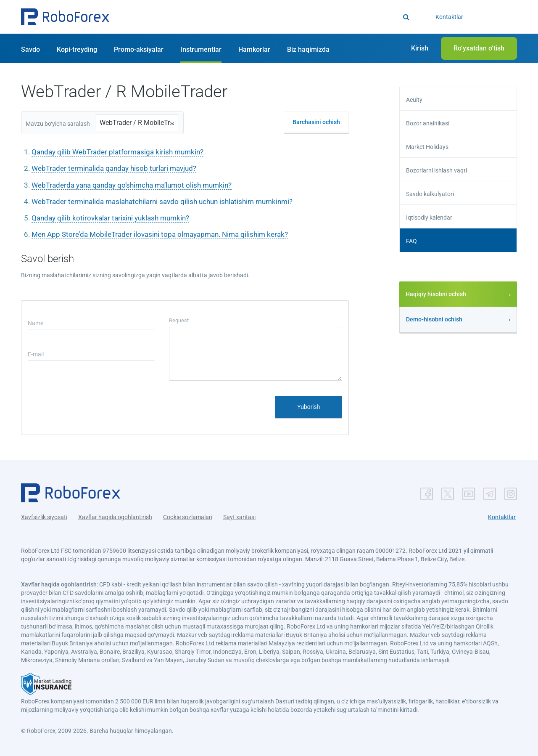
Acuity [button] (414, 100)
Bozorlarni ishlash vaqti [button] (436, 170)
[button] (65, 17)
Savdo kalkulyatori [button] (430, 194)
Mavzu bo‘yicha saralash (58, 124)
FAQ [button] (411, 241)
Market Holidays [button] (427, 147)
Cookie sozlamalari (188, 517)
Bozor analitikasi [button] (428, 123)
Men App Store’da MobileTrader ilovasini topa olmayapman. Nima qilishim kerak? (160, 234)
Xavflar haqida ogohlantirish (115, 517)
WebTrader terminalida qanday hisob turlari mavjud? (114, 168)
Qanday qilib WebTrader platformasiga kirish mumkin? (117, 152)
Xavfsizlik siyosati (44, 517)
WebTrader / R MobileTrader (137, 123)
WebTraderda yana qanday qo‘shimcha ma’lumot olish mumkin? (132, 185)
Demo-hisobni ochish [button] (434, 319)
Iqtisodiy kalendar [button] (429, 218)
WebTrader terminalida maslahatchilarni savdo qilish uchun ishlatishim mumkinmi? (162, 202)
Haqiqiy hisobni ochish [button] (436, 294)
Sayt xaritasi (239, 517)
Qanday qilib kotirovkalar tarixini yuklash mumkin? (110, 218)
